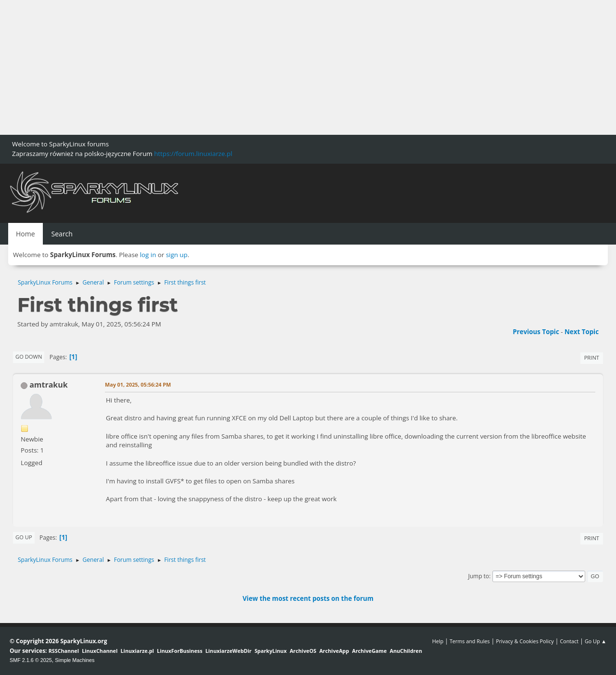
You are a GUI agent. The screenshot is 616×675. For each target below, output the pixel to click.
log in (148, 255)
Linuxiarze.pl (137, 651)
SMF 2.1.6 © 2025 (31, 660)
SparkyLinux (271, 651)
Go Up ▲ (596, 641)
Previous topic (536, 332)
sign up (177, 255)
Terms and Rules (470, 641)
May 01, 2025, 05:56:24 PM (138, 384)
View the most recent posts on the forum (308, 598)
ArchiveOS (303, 651)
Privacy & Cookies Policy (525, 641)
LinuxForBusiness (180, 651)
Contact (569, 641)
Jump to (479, 576)
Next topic (582, 332)
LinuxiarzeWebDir (229, 651)
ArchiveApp (334, 651)
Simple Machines (75, 660)
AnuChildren (406, 651)
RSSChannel (64, 651)
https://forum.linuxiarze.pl (193, 154)
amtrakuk (49, 385)
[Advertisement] (289, 67)
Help (438, 641)
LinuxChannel (100, 651)
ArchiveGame (369, 651)
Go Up (24, 537)
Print (592, 357)
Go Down (29, 357)
